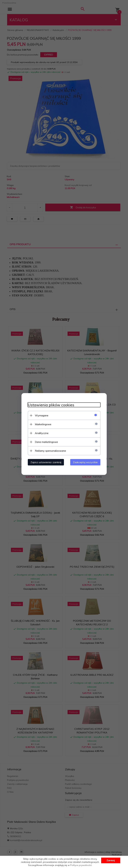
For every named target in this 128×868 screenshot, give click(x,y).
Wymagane (42, 415)
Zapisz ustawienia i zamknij (46, 462)
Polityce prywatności (81, 865)
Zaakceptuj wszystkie (85, 462)
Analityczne (42, 433)
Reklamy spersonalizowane (50, 451)
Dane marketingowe (46, 442)
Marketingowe (43, 424)
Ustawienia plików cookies (51, 405)
